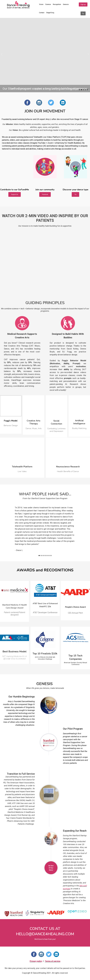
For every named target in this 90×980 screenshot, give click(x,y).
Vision (41, 4)
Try (83, 14)
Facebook (45, 194)
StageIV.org (50, 13)
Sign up (83, 4)
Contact (42, 13)
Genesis (66, 4)
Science (48, 4)
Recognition (57, 4)
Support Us (15, 194)
